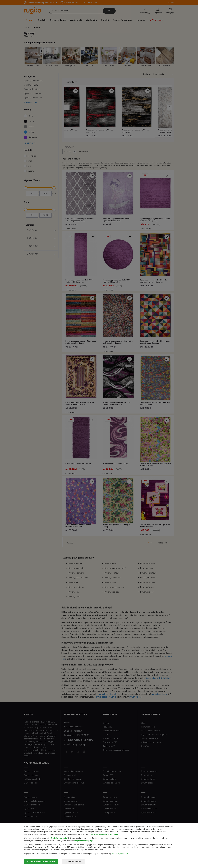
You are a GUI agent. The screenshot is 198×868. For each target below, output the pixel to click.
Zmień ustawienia (73, 861)
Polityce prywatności (119, 854)
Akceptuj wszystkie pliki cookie (41, 861)
